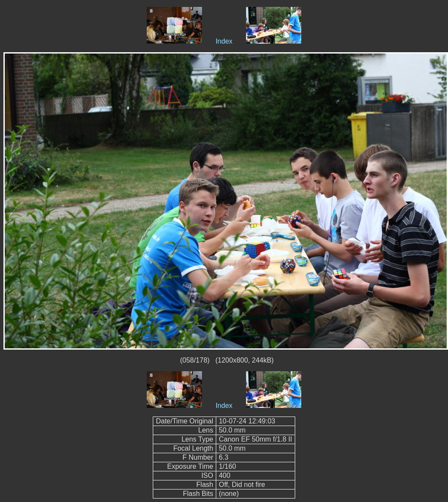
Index (224, 41)
